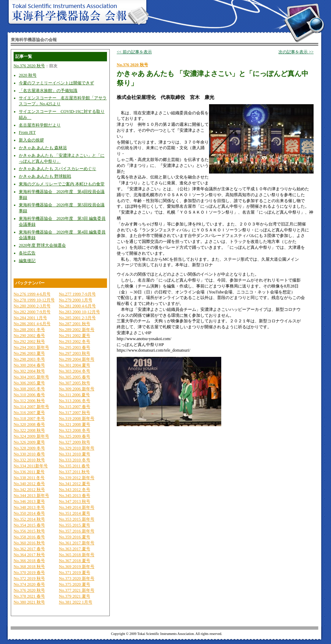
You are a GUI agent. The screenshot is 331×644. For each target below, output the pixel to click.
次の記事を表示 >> (296, 52)
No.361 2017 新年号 (77, 543)
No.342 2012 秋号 (29, 490)
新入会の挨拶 (31, 140)
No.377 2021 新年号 (77, 590)
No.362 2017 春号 (29, 549)
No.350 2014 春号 (29, 513)
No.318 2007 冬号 (29, 419)
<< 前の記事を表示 (134, 52)
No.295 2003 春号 (75, 347)
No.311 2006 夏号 (74, 395)
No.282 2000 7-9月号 (32, 312)
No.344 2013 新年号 (31, 496)
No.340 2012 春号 (29, 484)
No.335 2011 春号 (74, 466)
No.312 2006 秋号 (29, 401)
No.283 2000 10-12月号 (79, 312)
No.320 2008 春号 (29, 424)
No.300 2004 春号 (29, 365)
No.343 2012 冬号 (75, 490)
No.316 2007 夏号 (29, 413)
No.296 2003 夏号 (29, 353)
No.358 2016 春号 (29, 537)
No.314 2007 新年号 (31, 407)
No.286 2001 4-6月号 (32, 324)
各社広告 (27, 253)
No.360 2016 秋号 (29, 543)
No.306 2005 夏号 (29, 383)
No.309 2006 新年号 (77, 389)
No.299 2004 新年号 (77, 359)
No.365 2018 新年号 (77, 555)
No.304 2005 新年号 (31, 377)
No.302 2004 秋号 (29, 371)
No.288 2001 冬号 (29, 330)
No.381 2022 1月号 (76, 602)
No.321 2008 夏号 (75, 424)
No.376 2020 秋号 (29, 66)
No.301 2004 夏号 (75, 365)
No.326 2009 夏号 (29, 442)
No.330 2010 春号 (29, 454)
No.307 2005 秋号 (75, 383)
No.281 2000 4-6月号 (77, 306)
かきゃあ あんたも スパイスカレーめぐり (57, 169)
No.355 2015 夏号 (75, 525)
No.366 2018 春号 (29, 561)
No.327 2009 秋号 (75, 442)
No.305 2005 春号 (75, 377)
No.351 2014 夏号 (75, 513)
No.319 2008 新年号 (77, 419)
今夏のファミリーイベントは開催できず (56, 83)
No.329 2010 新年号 (77, 448)
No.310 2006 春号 (29, 395)
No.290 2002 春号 (29, 336)
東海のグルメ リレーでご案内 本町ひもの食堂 (62, 184)
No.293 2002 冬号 (75, 342)
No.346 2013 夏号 (29, 501)
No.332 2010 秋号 (29, 460)
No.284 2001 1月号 (30, 318)
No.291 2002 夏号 (75, 336)
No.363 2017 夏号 (75, 549)
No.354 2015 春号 (29, 525)
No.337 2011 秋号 (74, 472)
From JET (27, 132)
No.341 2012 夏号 (75, 484)
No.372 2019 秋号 (29, 578)
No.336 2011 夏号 (29, 472)
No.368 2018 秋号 (29, 567)
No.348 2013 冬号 (29, 507)
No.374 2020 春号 (29, 584)
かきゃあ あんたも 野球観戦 (45, 176)
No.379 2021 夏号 (75, 596)
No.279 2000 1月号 (76, 300)
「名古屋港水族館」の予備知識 (48, 91)
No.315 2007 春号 (75, 407)
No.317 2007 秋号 (75, 413)
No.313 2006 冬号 (75, 401)
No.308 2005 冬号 (29, 389)
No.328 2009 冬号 (29, 448)
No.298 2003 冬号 (29, 359)
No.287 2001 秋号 (75, 324)
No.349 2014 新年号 (77, 507)
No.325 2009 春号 (75, 436)
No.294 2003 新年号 (31, 347)
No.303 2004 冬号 (75, 371)
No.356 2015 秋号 (29, 531)
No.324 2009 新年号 (31, 436)
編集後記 (27, 261)
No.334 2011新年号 (31, 466)
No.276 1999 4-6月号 (32, 294)
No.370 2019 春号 (29, 573)
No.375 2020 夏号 (75, 584)
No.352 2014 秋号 (29, 519)
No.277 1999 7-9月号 (77, 294)
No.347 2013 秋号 (75, 501)
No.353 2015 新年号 (77, 519)
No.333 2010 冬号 (75, 460)
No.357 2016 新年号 (77, 531)
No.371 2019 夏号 (75, 573)
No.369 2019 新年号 (77, 567)
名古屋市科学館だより (40, 125)
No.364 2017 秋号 (29, 555)
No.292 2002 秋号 (29, 342)
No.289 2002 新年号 (77, 330)
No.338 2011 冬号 (29, 478)
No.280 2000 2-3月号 (32, 306)
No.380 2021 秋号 (29, 602)
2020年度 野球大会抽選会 (42, 245)
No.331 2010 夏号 (75, 454)
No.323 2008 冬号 (75, 430)
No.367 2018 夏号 (75, 561)
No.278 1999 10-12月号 (34, 300)
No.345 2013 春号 (75, 496)
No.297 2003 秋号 (75, 353)
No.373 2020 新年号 (77, 578)
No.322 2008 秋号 (29, 430)
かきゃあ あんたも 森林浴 (43, 148)
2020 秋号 (28, 75)
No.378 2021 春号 (29, 596)
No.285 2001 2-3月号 (77, 318)
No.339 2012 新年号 (77, 478)
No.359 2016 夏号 (75, 537)
